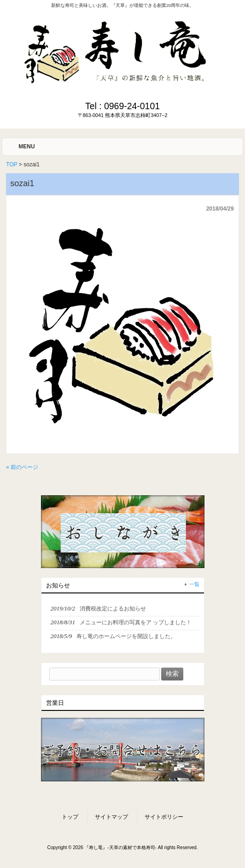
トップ (70, 817)
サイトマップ (111, 817)
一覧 (194, 584)
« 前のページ (22, 467)
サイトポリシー (164, 817)
